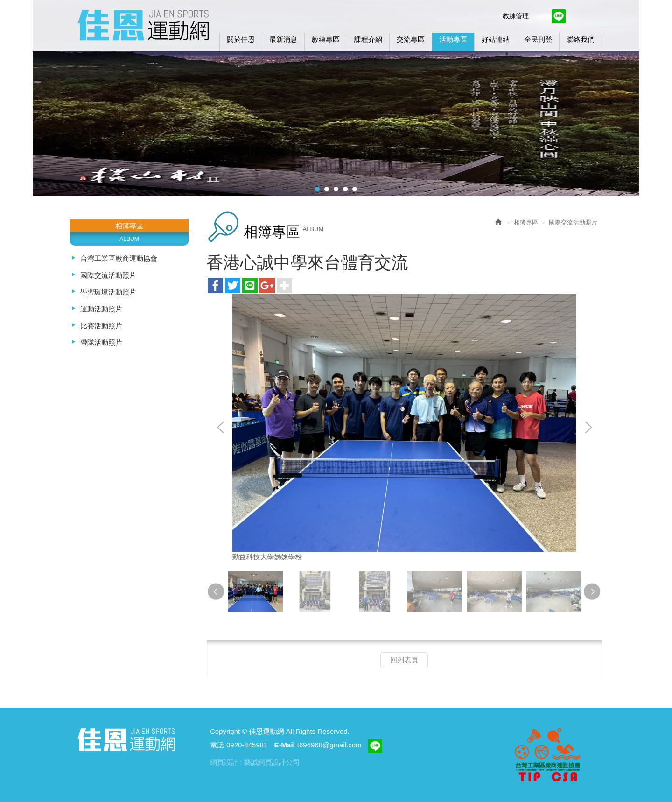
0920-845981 (247, 745)
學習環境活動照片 (108, 292)
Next (588, 428)
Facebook (540, 16)
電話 (217, 745)
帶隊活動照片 (101, 342)
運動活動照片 (101, 309)
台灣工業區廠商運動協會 (119, 258)
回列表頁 (404, 660)
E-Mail (285, 745)
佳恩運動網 (143, 24)
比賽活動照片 (101, 326)
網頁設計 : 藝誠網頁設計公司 (255, 762)
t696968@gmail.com (329, 745)
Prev (221, 428)
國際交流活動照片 (108, 275)
